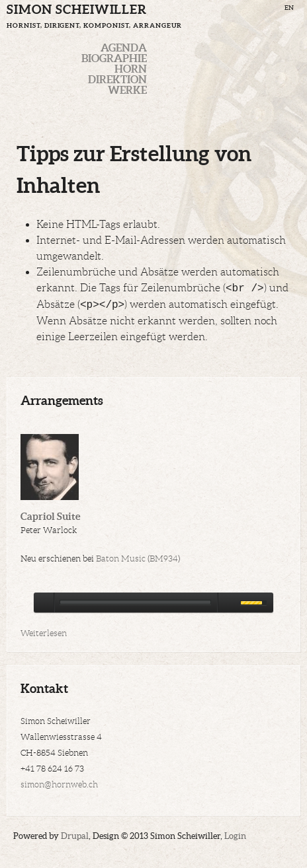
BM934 (164, 559)
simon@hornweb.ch (59, 785)
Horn (131, 69)
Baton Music (121, 559)
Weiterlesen (44, 633)
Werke (127, 90)
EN (289, 8)
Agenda (124, 48)
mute (227, 602)
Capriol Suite (50, 516)
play (44, 602)
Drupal (75, 836)
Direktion (117, 79)
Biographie (114, 58)
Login (235, 836)
